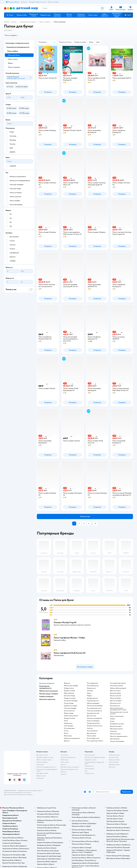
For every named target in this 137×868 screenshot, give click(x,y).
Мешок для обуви (115, 698)
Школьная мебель (115, 693)
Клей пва (90, 728)
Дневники (67, 683)
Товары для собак (114, 760)
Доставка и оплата (42, 755)
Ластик (66, 733)
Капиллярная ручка (93, 686)
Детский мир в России (11, 795)
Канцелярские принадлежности (18, 47)
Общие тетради (69, 713)
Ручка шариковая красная (118, 683)
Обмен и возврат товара (44, 760)
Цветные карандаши (93, 703)
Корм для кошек (114, 757)
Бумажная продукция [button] (47, 683)
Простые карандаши (93, 721)
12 (95, 524)
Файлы (10, 63)
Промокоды (40, 765)
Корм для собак (114, 762)
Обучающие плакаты (116, 729)
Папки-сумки (13, 59)
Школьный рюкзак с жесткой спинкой (119, 713)
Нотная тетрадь (69, 703)
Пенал (66, 721)
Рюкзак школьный (116, 696)
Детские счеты (91, 716)
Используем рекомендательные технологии (18, 793)
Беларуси (30, 795)
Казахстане (22, 795)
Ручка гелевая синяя (93, 738)
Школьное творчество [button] (47, 699)
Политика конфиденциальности (46, 767)
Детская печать (92, 733)
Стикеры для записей (93, 723)
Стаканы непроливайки (117, 741)
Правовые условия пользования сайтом (30, 791)
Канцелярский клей (93, 713)
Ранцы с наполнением (117, 716)
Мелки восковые (115, 734)
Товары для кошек (114, 755)
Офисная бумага (69, 693)
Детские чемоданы (116, 701)
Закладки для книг (92, 698)
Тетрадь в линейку (70, 691)
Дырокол (67, 741)
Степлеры (90, 691)
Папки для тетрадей (70, 708)
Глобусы (113, 719)
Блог (86, 771)
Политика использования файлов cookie (47, 770)
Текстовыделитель (93, 683)
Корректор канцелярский (72, 738)
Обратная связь (41, 776)
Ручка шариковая (69, 728)
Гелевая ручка (68, 723)
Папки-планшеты (14, 67)
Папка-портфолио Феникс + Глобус (69, 638)
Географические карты (117, 724)
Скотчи (66, 731)
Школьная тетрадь (70, 696)
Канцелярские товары (28, 22)
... (92, 524)
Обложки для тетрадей (71, 686)
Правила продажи (42, 762)
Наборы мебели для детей (118, 688)
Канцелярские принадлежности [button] (45, 687)
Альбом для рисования (71, 716)
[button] (128, 15)
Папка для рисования (117, 686)
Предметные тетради (70, 706)
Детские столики (115, 691)
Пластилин (113, 731)
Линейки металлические (95, 726)
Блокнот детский (69, 711)
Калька (89, 693)
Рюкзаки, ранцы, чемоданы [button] (49, 694)
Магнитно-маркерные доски (119, 736)
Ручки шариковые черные (95, 741)
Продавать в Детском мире (45, 757)
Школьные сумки (115, 703)
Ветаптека (112, 767)
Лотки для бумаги (92, 731)
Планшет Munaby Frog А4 (65, 622)
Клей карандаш (69, 726)
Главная (7, 22)
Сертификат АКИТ (42, 773)
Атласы (112, 721)
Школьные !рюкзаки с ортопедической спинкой (118, 709)
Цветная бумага (115, 739)
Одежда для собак (114, 765)
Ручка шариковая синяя (94, 708)
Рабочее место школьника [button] (48, 691)
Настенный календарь (71, 701)
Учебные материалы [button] (46, 697)
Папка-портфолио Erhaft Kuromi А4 (70, 653)
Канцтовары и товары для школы (17, 43)
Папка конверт (92, 736)
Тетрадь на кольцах (70, 698)
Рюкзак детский (115, 706)
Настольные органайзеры (95, 706)
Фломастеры (68, 736)
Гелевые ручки (91, 688)
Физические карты (116, 726)
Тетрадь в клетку (69, 688)
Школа (14, 22)
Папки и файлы (45, 22)
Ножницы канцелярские (94, 711)
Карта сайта (40, 778)
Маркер (89, 696)
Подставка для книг (93, 701)
